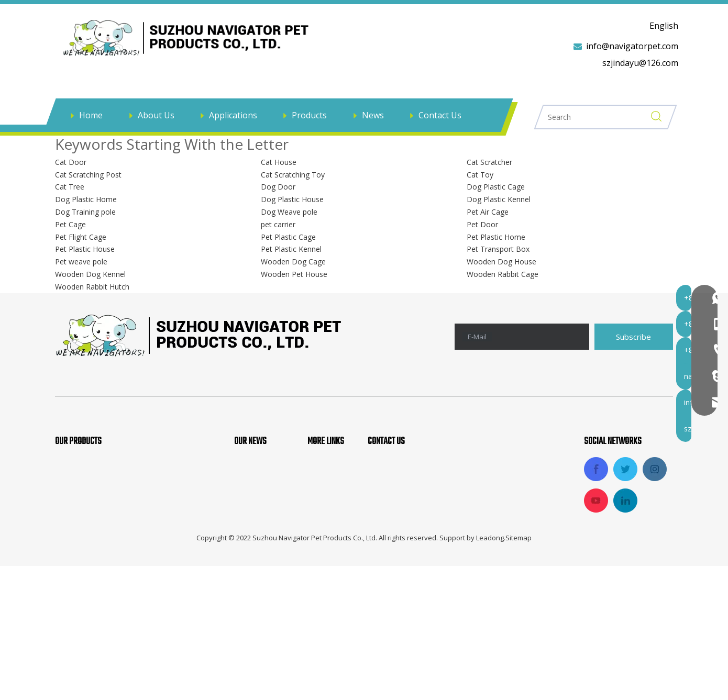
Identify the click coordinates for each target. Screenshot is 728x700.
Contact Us (440, 115)
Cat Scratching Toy (293, 173)
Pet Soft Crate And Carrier (106, 497)
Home (91, 115)
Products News (264, 497)
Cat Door (71, 160)
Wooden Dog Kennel (90, 273)
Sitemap (519, 672)
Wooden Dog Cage (293, 260)
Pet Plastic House (85, 247)
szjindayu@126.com (640, 63)
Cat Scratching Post (88, 173)
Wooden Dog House (501, 260)
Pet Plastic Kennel (291, 247)
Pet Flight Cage (81, 235)
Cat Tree (70, 185)
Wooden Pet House (294, 273)
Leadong (490, 672)
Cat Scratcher (489, 160)
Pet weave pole (81, 260)
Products (309, 115)
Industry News (263, 479)
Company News (265, 462)
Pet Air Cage (488, 210)
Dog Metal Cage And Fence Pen (116, 550)
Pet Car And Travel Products (110, 532)
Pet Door (482, 223)
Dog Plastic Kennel (499, 198)
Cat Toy (480, 173)
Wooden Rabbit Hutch (92, 285)
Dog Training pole (85, 210)
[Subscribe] (634, 335)
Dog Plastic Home (86, 198)
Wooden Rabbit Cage (503, 273)
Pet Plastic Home (496, 235)
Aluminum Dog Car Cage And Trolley (127, 462)
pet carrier (278, 223)
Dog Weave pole (289, 210)
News (373, 115)
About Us (156, 115)
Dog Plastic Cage (496, 185)
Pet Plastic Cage (288, 235)
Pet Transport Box (498, 247)
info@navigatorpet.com (632, 46)
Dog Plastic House (292, 198)
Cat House (279, 160)
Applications (233, 115)
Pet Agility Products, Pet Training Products (139, 479)
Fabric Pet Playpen (91, 514)
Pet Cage (70, 223)
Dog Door (278, 185)
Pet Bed (70, 567)
